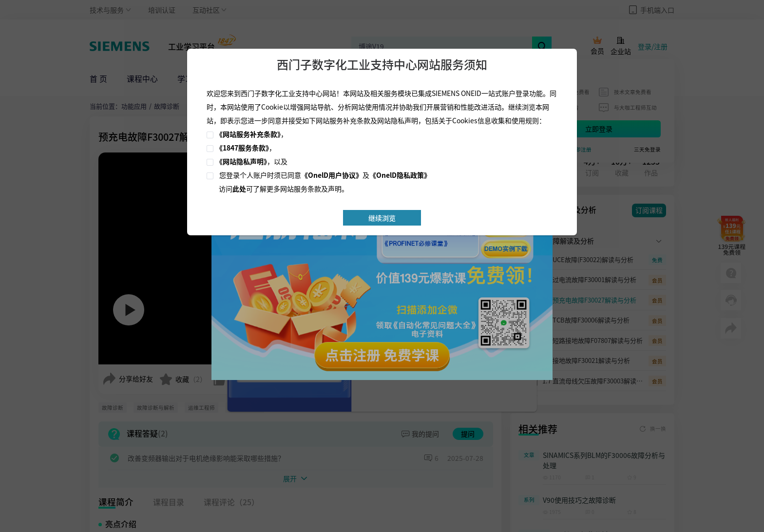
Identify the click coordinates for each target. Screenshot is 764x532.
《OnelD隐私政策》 (400, 175)
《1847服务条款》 (242, 148)
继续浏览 (382, 218)
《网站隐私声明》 (241, 161)
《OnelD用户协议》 (332, 175)
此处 (239, 189)
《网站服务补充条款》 (248, 134)
